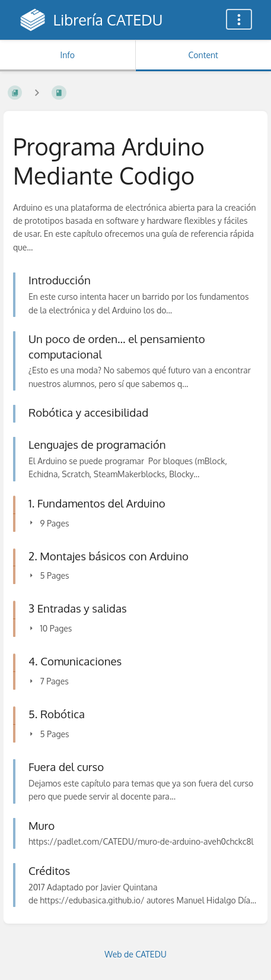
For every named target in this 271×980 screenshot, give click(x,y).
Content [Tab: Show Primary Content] (203, 55)
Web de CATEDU (135, 954)
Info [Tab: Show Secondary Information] (67, 55)
